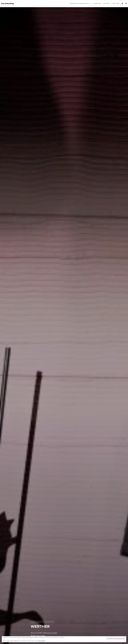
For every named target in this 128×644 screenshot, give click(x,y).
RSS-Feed (116, 4)
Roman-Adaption (37, 622)
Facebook (97, 4)
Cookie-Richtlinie (41, 641)
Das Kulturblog (8, 4)
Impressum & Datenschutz (80, 4)
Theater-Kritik (49, 622)
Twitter (106, 4)
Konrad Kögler (53, 633)
